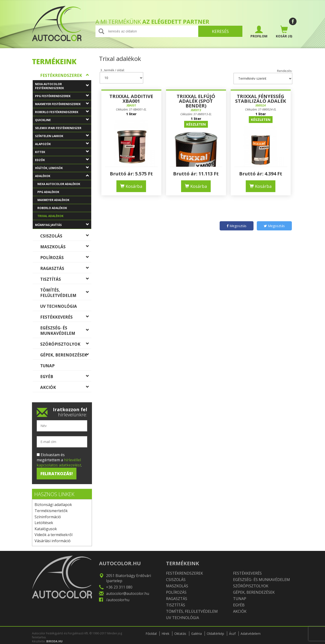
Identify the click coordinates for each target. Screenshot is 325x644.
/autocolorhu (118, 600)
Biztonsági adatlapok (53, 505)
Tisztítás (66, 280)
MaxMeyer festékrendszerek (63, 105)
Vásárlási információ (53, 541)
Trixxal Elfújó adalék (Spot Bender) (196, 101)
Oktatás (180, 634)
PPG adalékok (64, 193)
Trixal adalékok (64, 217)
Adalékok (63, 177)
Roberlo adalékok (64, 209)
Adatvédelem (251, 634)
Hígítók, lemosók (63, 169)
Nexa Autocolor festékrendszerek (63, 87)
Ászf (232, 634)
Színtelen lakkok (63, 137)
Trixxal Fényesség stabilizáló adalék (261, 99)
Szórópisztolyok (66, 345)
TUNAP (66, 367)
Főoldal (151, 634)
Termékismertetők (51, 511)
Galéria (196, 634)
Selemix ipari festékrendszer (63, 129)
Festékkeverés (66, 318)
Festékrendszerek (66, 76)
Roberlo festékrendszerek (63, 113)
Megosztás (237, 226)
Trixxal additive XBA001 (131, 99)
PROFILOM (259, 32)
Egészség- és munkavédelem (66, 331)
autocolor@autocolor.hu (128, 593)
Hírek (165, 634)
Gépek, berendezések (66, 356)
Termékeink (54, 61)
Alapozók (63, 145)
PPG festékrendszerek (63, 97)
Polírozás (66, 259)
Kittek (63, 153)
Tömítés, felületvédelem (66, 293)
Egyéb (66, 378)
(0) (284, 32)
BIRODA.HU (54, 641)
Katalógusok (46, 529)
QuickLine (63, 121)
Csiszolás (66, 237)
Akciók (66, 388)
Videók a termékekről (54, 535)
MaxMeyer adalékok (64, 201)
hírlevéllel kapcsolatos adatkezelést (59, 462)
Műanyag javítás (63, 226)
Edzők (63, 161)
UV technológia (66, 307)
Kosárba (131, 186)
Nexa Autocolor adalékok (64, 185)
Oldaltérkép (215, 634)
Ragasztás (66, 269)
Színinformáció (48, 517)
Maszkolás (66, 248)
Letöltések (44, 523)
